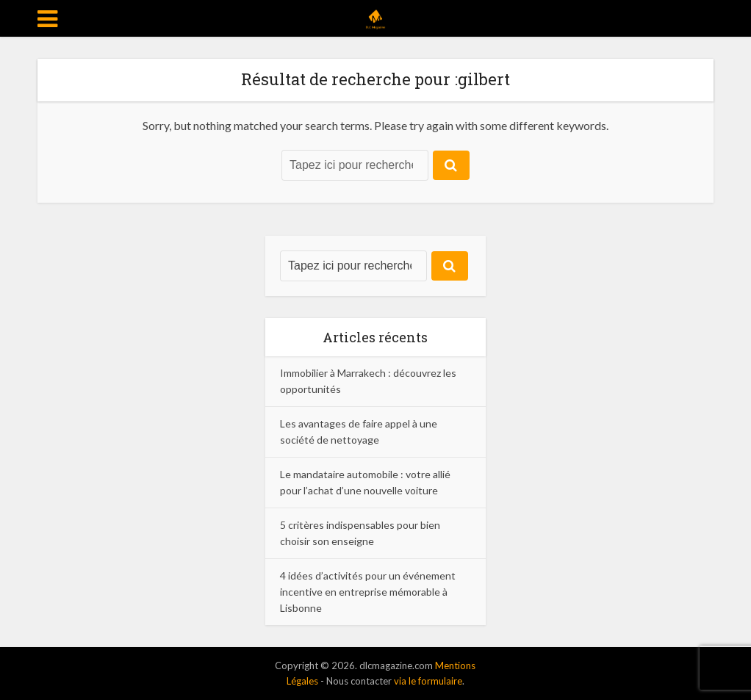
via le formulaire (428, 681)
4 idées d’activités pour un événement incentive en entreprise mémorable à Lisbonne (368, 592)
